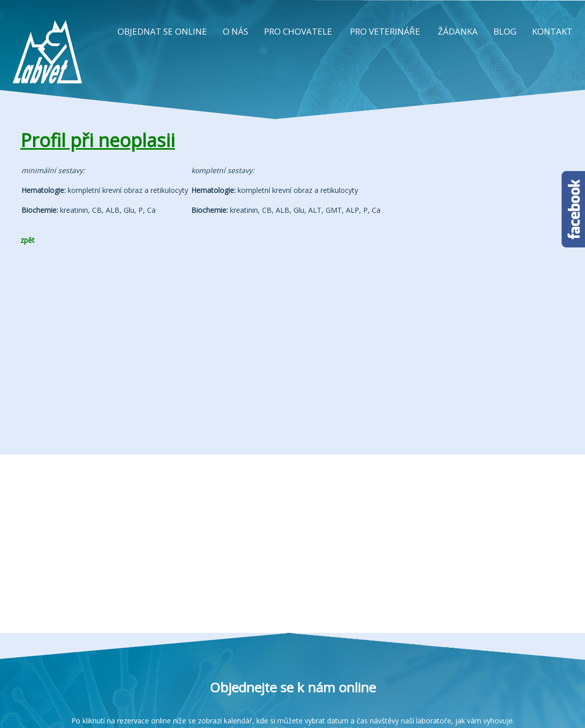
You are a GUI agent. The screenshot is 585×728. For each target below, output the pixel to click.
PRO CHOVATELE (298, 31)
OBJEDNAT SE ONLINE (162, 31)
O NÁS (236, 31)
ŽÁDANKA (458, 31)
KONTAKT (552, 31)
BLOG (505, 31)
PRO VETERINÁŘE (385, 31)
